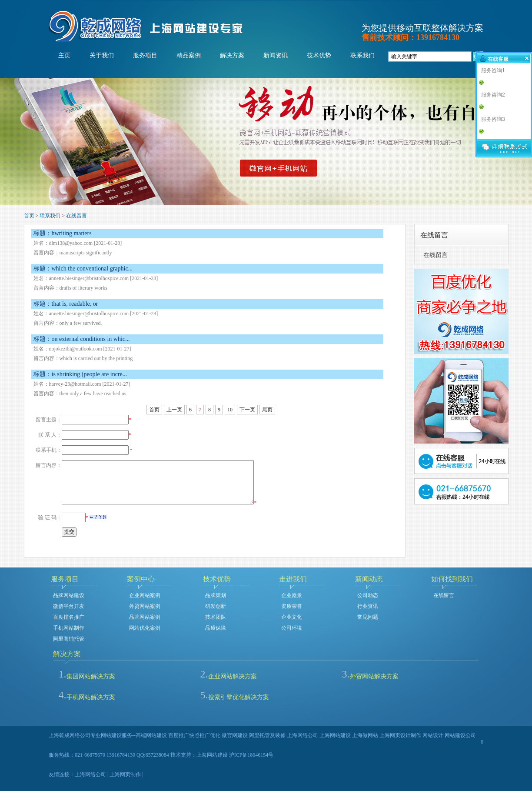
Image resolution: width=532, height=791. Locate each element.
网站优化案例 (145, 628)
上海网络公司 (90, 774)
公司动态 (368, 595)
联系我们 (362, 55)
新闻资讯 (276, 55)
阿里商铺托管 (69, 639)
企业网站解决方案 (233, 676)
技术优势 (319, 55)
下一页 (247, 410)
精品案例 (189, 55)
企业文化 (292, 617)
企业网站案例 (145, 595)
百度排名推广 (69, 617)
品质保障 (216, 628)
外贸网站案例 (145, 606)
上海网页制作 (125, 774)
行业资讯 (368, 606)
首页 (29, 216)
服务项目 (145, 55)
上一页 (174, 410)
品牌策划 (216, 595)
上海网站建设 (212, 755)
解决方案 (232, 55)
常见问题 (368, 617)
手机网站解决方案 (91, 697)
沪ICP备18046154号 (251, 755)
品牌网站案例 (145, 617)
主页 (64, 55)
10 (230, 410)
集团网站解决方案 (91, 676)
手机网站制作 (69, 628)
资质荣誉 (292, 606)
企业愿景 (292, 595)
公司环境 (292, 628)
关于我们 (102, 55)
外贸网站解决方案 (374, 676)
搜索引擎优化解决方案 (239, 697)
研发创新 (216, 606)
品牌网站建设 (69, 595)
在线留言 (76, 216)
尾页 (267, 410)
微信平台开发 (69, 606)
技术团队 (216, 617)
